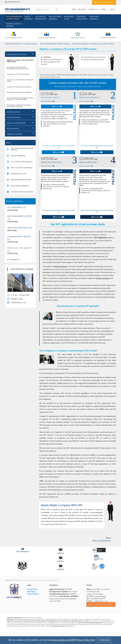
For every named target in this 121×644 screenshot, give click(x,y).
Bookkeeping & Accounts (17, 58)
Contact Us (93, 9)
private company (103, 278)
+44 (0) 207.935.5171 (98, 599)
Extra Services (13, 132)
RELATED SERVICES (14, 121)
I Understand (104, 640)
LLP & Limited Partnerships (41, 18)
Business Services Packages (14, 25)
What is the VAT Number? (53, 59)
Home (74, 9)
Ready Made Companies (94, 18)
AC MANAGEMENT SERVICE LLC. (20, 243)
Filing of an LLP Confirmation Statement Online (20, 84)
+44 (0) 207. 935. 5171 (13, 2)
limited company (61, 266)
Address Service (14, 116)
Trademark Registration (82, 18)
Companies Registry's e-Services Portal (21, 44)
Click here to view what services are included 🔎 (58, 146)
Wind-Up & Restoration (16, 127)
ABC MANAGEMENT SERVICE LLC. (20, 223)
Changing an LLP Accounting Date (18, 78)
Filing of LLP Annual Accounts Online (19, 90)
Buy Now (57, 107)
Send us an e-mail (104, 2)
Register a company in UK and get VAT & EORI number (20, 65)
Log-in (113, 9)
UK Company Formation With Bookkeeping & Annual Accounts (18, 72)
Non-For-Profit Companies (55, 18)
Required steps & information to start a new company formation (78, 86)
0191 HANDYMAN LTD (20, 213)
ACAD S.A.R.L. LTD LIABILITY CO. (20, 254)
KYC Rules (82, 9)
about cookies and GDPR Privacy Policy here (73, 640)
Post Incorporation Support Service (14, 18)
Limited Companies (29, 18)
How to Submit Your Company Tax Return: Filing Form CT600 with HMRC (21, 102)
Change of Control (15, 138)
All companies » (14, 263)
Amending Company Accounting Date (19, 96)
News (104, 9)
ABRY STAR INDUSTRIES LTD (20, 233)
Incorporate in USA (69, 18)
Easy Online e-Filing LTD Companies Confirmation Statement (19, 109)
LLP (106, 297)
